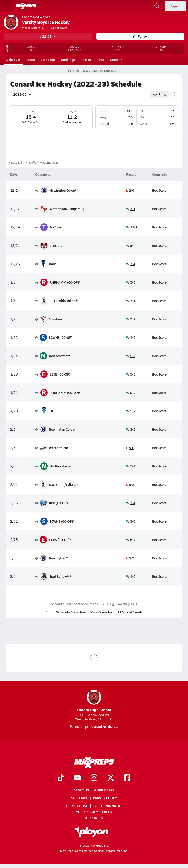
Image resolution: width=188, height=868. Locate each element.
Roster (30, 60)
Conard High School (94, 701)
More (115, 60)
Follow (140, 36)
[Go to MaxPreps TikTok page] (61, 778)
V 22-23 (48, 36)
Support (94, 818)
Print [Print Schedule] (160, 94)
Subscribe (80, 798)
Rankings (68, 60)
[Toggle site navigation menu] (6, 6)
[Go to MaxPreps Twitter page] (111, 778)
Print (49, 612)
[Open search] (157, 6)
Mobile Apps (104, 790)
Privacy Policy (105, 798)
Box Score (159, 190)
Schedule (13, 60)
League (76, 122)
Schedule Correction (71, 612)
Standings (48, 60)
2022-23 (22, 94)
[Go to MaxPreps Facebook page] (127, 778)
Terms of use (77, 806)
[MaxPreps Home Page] (69, 71)
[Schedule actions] (174, 94)
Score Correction (101, 612)
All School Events (130, 612)
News (100, 60)
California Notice (108, 806)
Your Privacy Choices (94, 812)
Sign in (175, 6)
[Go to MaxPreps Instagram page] (94, 778)
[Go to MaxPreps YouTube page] (77, 778)
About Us (81, 790)
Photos (86, 60)
